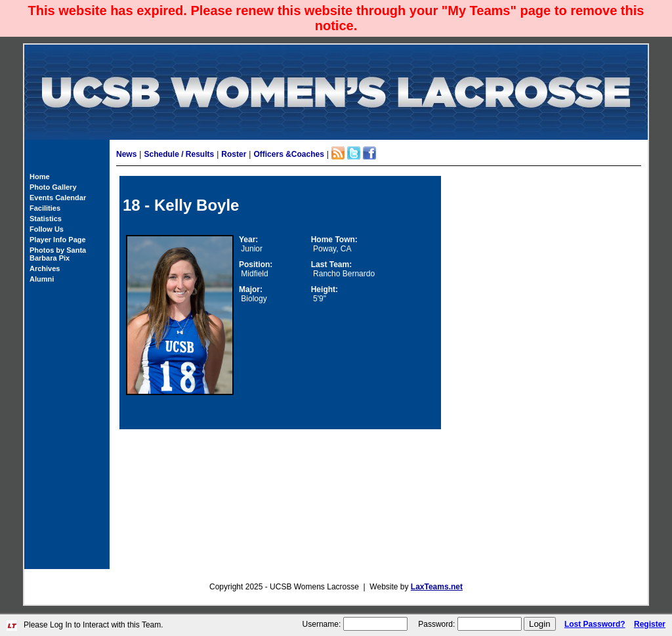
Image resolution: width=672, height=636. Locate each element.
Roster (234, 154)
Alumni (42, 279)
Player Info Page (58, 240)
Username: (322, 624)
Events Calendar (58, 198)
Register (650, 624)
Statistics (46, 219)
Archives (45, 268)
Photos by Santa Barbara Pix (58, 254)
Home (40, 177)
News (126, 154)
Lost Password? (595, 624)
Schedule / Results (179, 154)
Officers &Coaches (288, 154)
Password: (436, 624)
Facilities (45, 208)
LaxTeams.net (437, 587)
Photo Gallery (53, 187)
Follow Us (47, 229)
